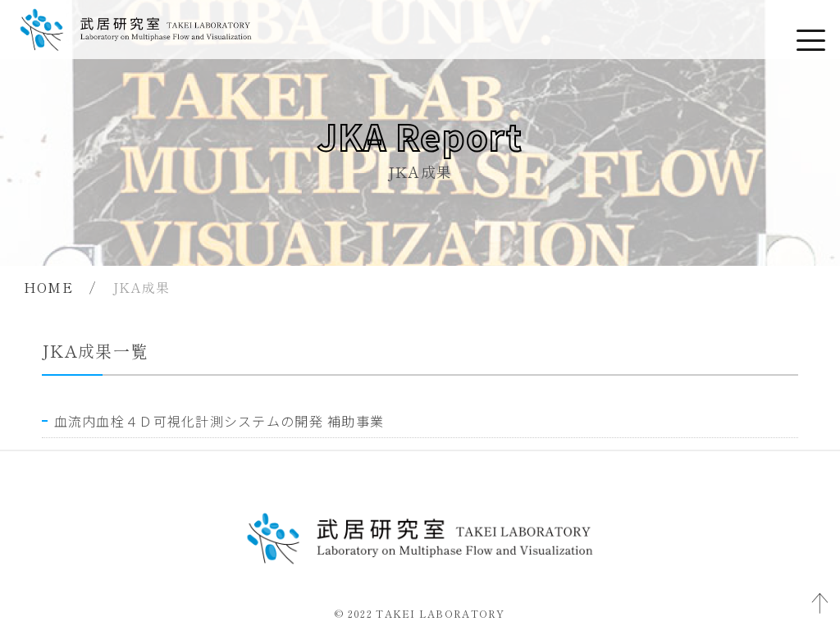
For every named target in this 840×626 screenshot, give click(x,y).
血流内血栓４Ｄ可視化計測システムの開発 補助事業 (219, 421)
